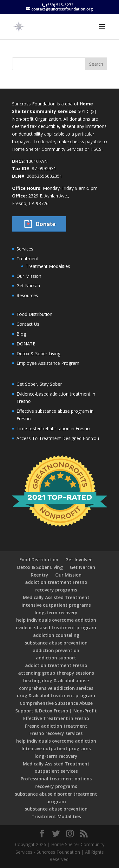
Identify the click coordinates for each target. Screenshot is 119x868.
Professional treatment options (56, 779)
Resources (27, 295)
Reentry (40, 575)
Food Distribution (34, 314)
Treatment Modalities (48, 266)
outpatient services (56, 771)
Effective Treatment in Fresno (56, 718)
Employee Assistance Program (48, 363)
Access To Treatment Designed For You (58, 438)
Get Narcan (28, 286)
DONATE (26, 344)
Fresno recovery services (56, 733)
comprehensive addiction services (56, 688)
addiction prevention (56, 650)
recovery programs (56, 590)
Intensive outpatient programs (56, 605)
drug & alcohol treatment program (56, 695)
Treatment (27, 259)
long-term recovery (56, 613)
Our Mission (29, 276)
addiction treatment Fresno (56, 582)
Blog (21, 334)
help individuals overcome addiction (56, 620)
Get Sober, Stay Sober (39, 384)
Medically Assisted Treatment (56, 597)
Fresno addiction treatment (56, 726)
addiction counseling (56, 635)
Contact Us (28, 324)
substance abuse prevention (56, 643)
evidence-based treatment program (56, 628)
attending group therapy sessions (56, 673)
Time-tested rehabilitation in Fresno (53, 428)
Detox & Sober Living (38, 354)
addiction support (56, 658)
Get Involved (79, 560)
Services (25, 249)
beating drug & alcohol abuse (56, 681)
